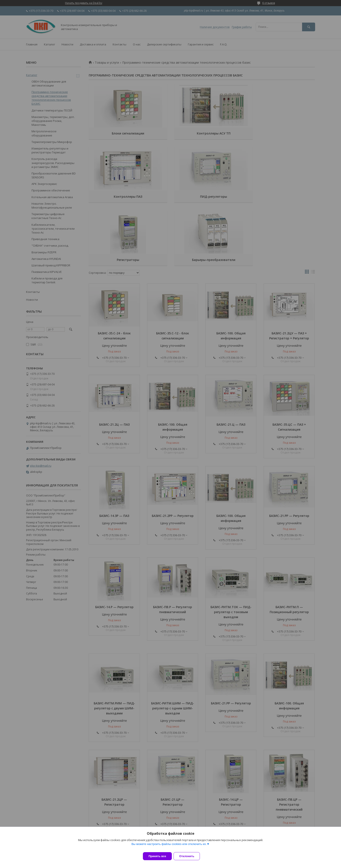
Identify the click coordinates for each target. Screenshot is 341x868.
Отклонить (189, 856)
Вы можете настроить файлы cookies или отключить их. (169, 847)
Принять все (157, 856)
